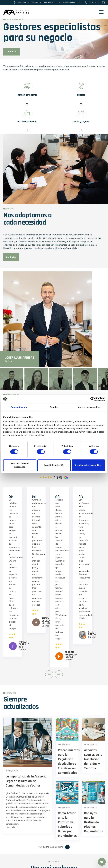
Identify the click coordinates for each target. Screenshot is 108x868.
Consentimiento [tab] (19, 407)
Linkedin (60, 829)
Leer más (10, 707)
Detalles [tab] (54, 407)
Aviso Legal (31, 864)
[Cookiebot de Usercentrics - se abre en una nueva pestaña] (92, 399)
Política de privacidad (72, 864)
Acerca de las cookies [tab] (89, 407)
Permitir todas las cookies (88, 465)
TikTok (76, 829)
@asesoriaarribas (38, 829)
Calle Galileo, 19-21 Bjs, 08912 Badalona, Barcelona (54, 834)
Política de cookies (49, 864)
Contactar (12, 51)
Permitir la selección (54, 465)
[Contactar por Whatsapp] (102, 862)
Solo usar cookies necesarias (20, 465)
